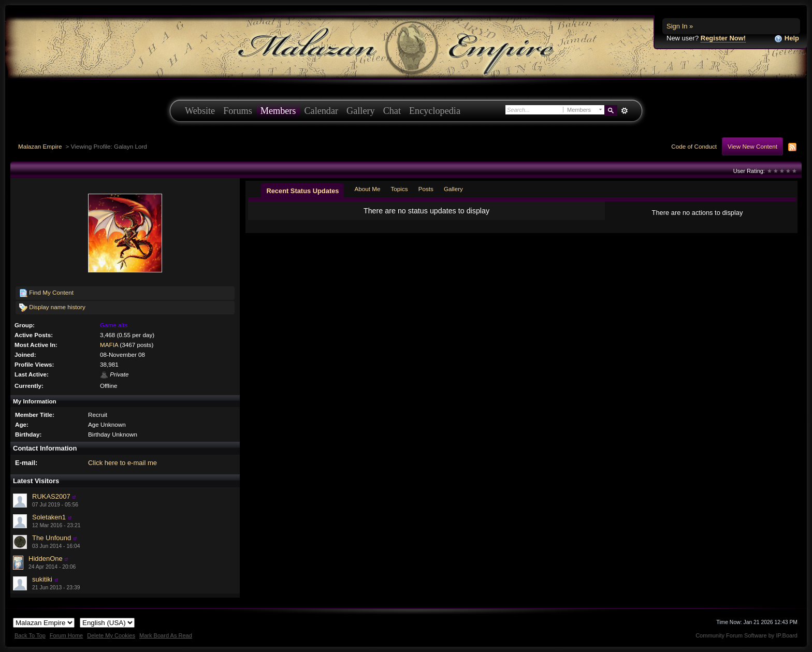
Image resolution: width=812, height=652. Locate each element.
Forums (238, 111)
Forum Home (66, 635)
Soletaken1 (49, 517)
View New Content (752, 146)
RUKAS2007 (51, 496)
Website (200, 111)
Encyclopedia (435, 111)
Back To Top (30, 635)
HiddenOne (46, 559)
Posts (426, 189)
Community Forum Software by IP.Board (746, 635)
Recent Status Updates (302, 191)
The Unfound (52, 538)
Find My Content (46, 293)
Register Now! (723, 38)
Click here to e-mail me (122, 463)
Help (787, 39)
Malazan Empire (40, 146)
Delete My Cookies (111, 635)
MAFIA (109, 345)
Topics (400, 189)
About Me (367, 189)
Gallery (361, 111)
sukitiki (42, 579)
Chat (392, 111)
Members (278, 111)
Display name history (52, 308)
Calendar (321, 111)
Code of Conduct (694, 146)
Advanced (624, 111)
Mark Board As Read (166, 635)
